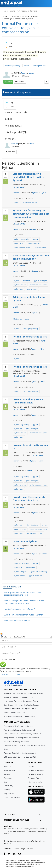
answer (9, 82)
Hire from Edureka (35, 782)
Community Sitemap (12, 797)
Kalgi (30, 470)
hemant (44, 554)
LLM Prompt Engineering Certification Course (21, 701)
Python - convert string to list (30, 337)
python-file (18, 567)
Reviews (7, 774)
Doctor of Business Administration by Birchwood (22, 734)
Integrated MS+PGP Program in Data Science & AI (22, 738)
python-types (19, 289)
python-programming (12, 66)
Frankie (42, 382)
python (26, 66)
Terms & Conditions (11, 849)
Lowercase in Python (25, 541)
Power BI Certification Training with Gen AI (20, 709)
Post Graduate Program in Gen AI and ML (19, 730)
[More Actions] (47, 82)
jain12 (31, 144)
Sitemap (7, 790)
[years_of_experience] (26, 653)
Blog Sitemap (9, 793)
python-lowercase (36, 576)
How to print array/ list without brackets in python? (31, 257)
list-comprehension (40, 66)
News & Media (9, 770)
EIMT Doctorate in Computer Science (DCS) (20, 757)
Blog (5, 782)
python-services (40, 247)
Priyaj (42, 349)
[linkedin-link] (14, 854)
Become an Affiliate (35, 774)
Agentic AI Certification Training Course (19, 697)
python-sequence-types (38, 285)
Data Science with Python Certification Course (21, 705)
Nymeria (44, 193)
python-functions (20, 285)
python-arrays (32, 289)
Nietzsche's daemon (21, 319)
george (32, 73)
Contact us (8, 778)
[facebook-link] (4, 854)
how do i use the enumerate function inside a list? (29, 499)
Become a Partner (35, 778)
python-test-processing (22, 247)
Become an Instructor (36, 770)
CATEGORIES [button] (22, 815)
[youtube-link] (20, 854)
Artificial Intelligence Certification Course (19, 716)
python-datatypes (34, 243)
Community (8, 786)
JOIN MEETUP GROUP (11, 675)
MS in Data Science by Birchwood (16, 741)
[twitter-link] (9, 854)
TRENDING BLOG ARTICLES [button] (22, 820)
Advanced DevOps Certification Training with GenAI (23, 693)
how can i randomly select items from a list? (28, 401)
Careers (31, 767)
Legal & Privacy (27, 849)
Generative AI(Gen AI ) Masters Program (19, 726)
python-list (27, 281)
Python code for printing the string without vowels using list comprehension (31, 214)
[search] (47, 10)
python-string (19, 243)
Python (24, 73)
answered (14, 144)
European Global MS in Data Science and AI (20, 753)
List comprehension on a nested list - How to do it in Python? (28, 177)
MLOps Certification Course (14, 713)
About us (7, 767)
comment (21, 82)
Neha (41, 461)
